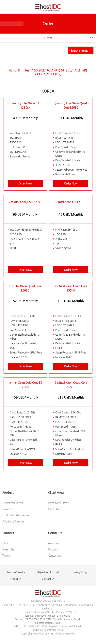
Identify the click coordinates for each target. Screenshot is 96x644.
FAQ (5, 543)
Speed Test (9, 549)
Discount (53, 549)
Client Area (56, 492)
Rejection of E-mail (48, 572)
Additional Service (13, 521)
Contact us (54, 555)
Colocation (9, 509)
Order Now (25, 183)
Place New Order (58, 503)
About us (53, 543)
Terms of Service (16, 572)
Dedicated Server (13, 503)
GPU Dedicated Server (16, 515)
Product (8, 492)
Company (55, 533)
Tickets (7, 555)
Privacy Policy (80, 572)
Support (8, 533)
